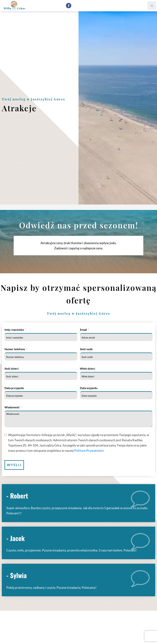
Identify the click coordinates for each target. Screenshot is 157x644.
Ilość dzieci (12, 368)
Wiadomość (12, 407)
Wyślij (14, 465)
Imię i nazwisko (14, 330)
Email (83, 330)
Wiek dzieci (88, 368)
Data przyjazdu (14, 388)
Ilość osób (86, 349)
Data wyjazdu (89, 388)
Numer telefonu (15, 349)
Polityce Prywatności (89, 450)
